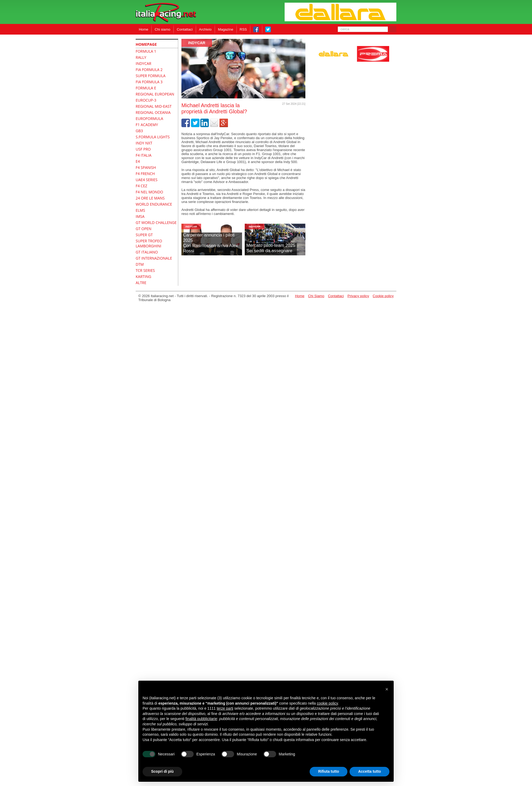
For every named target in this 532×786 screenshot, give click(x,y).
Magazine (226, 29)
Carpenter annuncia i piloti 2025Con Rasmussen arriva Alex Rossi (210, 243)
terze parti (225, 708)
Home (144, 29)
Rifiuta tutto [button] (329, 771)
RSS (243, 29)
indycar (197, 43)
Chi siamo (162, 29)
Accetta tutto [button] (369, 771)
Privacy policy (358, 296)
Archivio (205, 29)
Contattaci (185, 29)
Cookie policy (383, 296)
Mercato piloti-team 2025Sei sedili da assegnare (271, 248)
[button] (387, 689)
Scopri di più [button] (162, 771)
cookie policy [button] (327, 703)
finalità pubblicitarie (201, 719)
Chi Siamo (316, 296)
